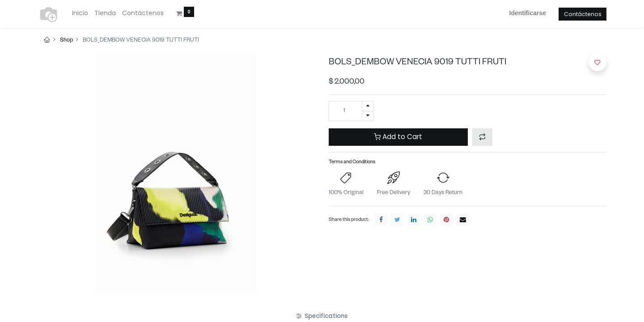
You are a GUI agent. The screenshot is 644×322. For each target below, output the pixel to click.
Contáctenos (583, 14)
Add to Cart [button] (398, 137)
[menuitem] (80, 13)
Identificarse (528, 13)
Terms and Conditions (352, 163)
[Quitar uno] (368, 116)
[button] (482, 137)
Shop (66, 41)
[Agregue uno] (368, 106)
